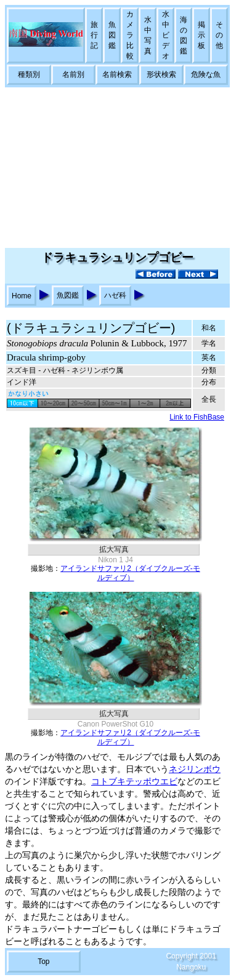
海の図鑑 (184, 35)
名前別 (73, 74)
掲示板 (201, 35)
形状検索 (161, 74)
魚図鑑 (112, 35)
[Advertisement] (115, 168)
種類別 (29, 74)
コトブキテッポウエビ (134, 782)
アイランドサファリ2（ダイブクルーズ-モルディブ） (130, 573)
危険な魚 (206, 74)
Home (22, 296)
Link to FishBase (197, 417)
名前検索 (117, 74)
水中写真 (148, 35)
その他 (219, 35)
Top (43, 962)
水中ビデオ (166, 35)
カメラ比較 (130, 35)
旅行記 (94, 35)
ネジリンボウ (195, 769)
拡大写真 (114, 549)
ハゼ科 (115, 295)
